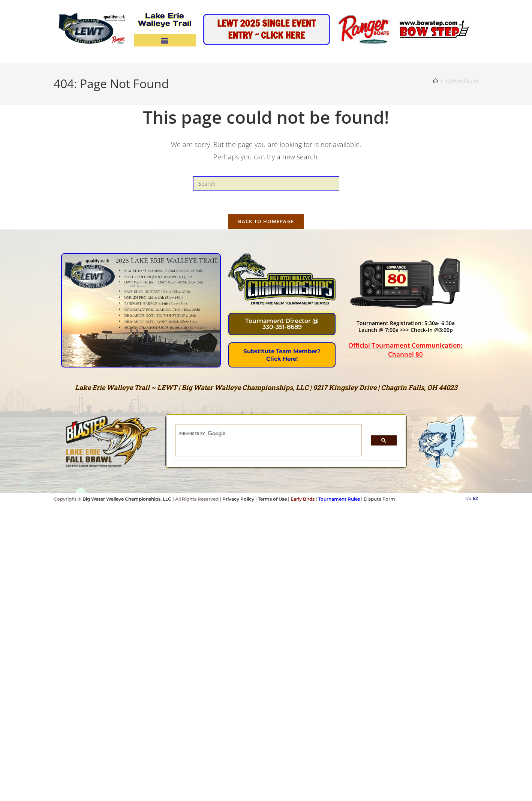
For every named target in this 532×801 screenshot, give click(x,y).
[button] (165, 40)
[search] (264, 434)
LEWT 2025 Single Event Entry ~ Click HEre (266, 29)
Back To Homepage (266, 221)
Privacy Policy (238, 499)
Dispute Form (379, 499)
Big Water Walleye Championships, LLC (127, 499)
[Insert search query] (266, 183)
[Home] (435, 81)
